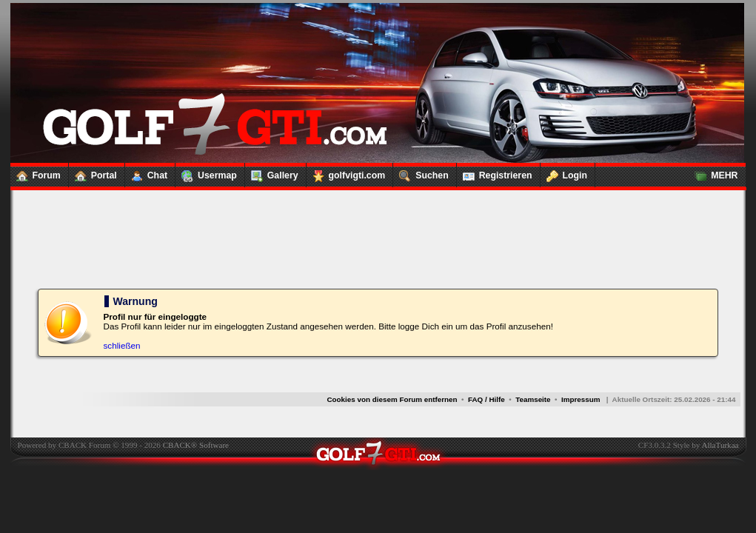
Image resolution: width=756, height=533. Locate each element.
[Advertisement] (378, 222)
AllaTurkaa (720, 445)
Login (564, 172)
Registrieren (495, 172)
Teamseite (533, 399)
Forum (36, 172)
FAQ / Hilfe (486, 399)
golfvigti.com (346, 172)
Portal (93, 172)
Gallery (272, 172)
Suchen (421, 172)
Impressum (581, 399)
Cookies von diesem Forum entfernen (392, 399)
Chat (146, 172)
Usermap (206, 172)
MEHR (713, 172)
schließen (122, 345)
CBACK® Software (196, 445)
